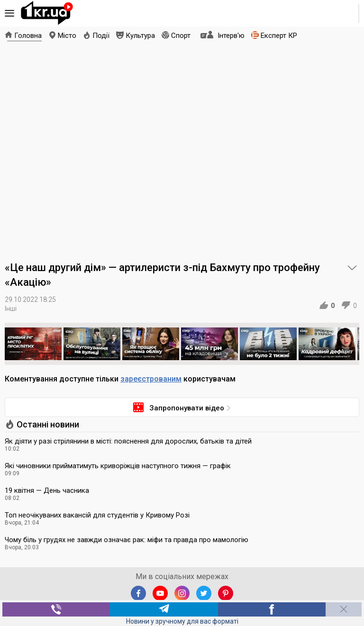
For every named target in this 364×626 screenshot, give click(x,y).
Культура (140, 36)
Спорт (181, 36)
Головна (28, 36)
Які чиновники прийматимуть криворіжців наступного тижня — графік (118, 466)
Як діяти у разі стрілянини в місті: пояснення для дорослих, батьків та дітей (128, 441)
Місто (67, 36)
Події (101, 36)
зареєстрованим (151, 379)
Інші (11, 308)
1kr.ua (47, 13)
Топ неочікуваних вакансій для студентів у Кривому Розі (97, 515)
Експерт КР (279, 36)
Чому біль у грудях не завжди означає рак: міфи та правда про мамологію (127, 540)
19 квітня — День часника (47, 490)
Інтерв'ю (231, 36)
